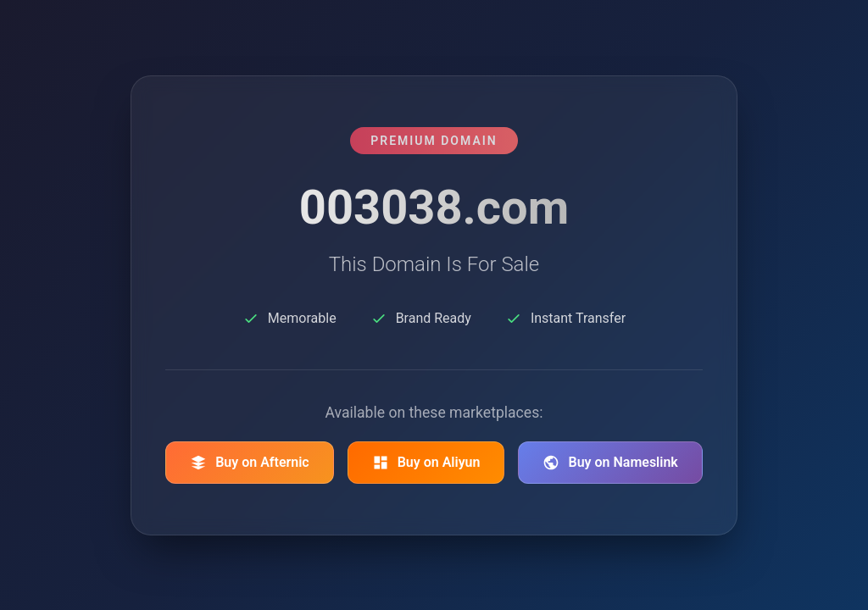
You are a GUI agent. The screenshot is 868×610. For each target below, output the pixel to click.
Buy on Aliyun (426, 463)
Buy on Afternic (250, 463)
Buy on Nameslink (610, 463)
